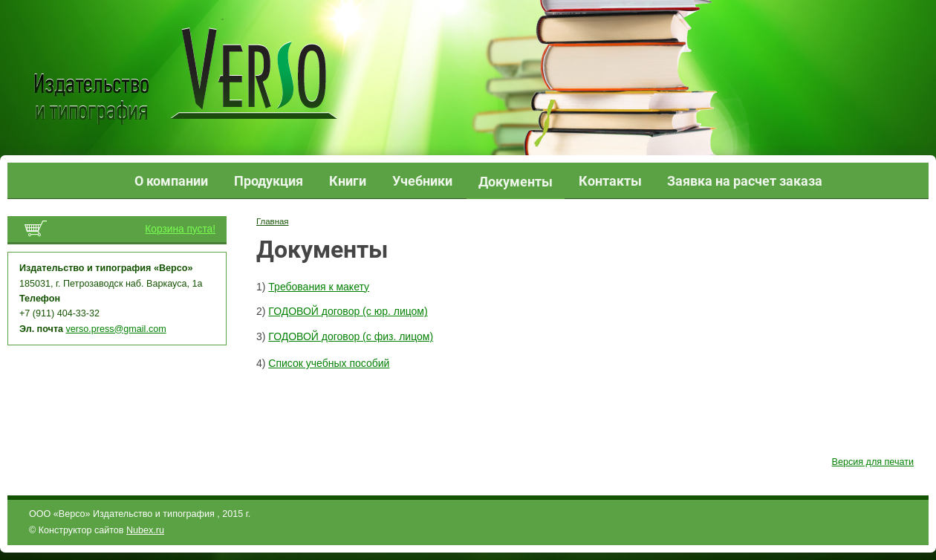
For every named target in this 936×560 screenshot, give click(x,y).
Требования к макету (319, 287)
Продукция (269, 181)
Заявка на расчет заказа (745, 181)
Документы (516, 182)
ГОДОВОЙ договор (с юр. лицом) (348, 311)
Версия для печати (873, 462)
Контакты (610, 181)
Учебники (422, 181)
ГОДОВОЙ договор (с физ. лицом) (351, 336)
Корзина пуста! (180, 229)
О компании (171, 181)
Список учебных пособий (329, 363)
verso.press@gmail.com (116, 329)
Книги (348, 181)
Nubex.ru (145, 530)
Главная (273, 221)
